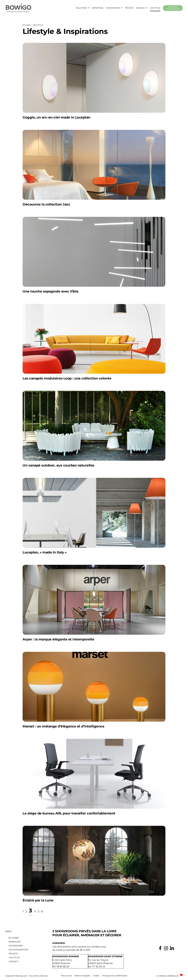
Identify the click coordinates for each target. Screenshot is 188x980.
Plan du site (67, 975)
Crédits (96, 975)
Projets (129, 8)
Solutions (83, 8)
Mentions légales (82, 975)
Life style (155, 8)
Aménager (15, 942)
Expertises (98, 8)
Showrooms (114, 8)
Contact (13, 961)
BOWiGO (142, 8)
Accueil (27, 25)
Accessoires (16, 946)
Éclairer (14, 938)
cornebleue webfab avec (168, 976)
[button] (83, 8)
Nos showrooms (18, 950)
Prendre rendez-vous (173, 8)
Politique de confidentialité (115, 975)
